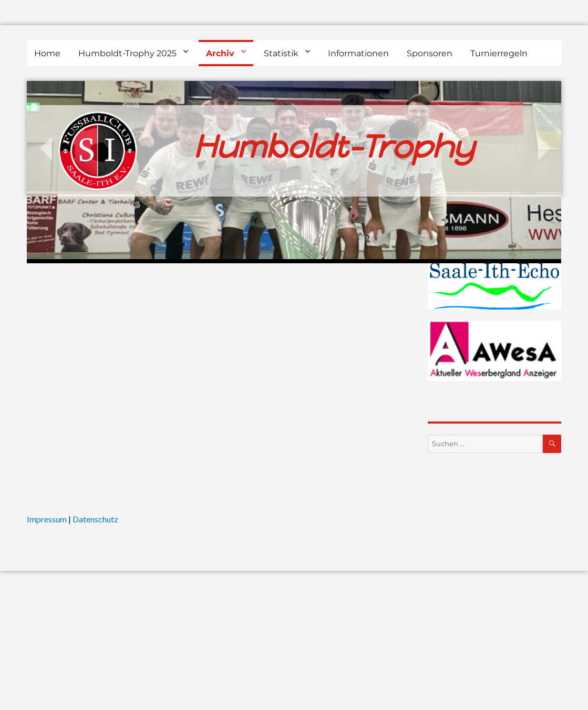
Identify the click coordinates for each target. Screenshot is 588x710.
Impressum (47, 519)
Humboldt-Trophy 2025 (127, 53)
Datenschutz (95, 519)
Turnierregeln (499, 53)
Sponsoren (430, 53)
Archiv (220, 53)
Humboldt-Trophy (334, 147)
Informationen (358, 53)
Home (47, 53)
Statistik (281, 53)
